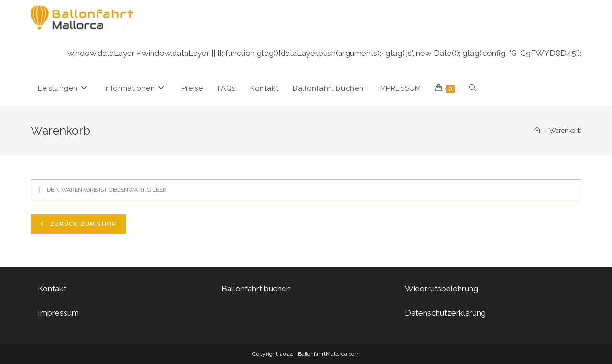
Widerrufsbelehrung (442, 289)
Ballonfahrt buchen (256, 289)
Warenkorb (565, 131)
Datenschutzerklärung (445, 313)
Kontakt (52, 289)
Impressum (58, 313)
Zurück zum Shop (82, 224)
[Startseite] (537, 131)
